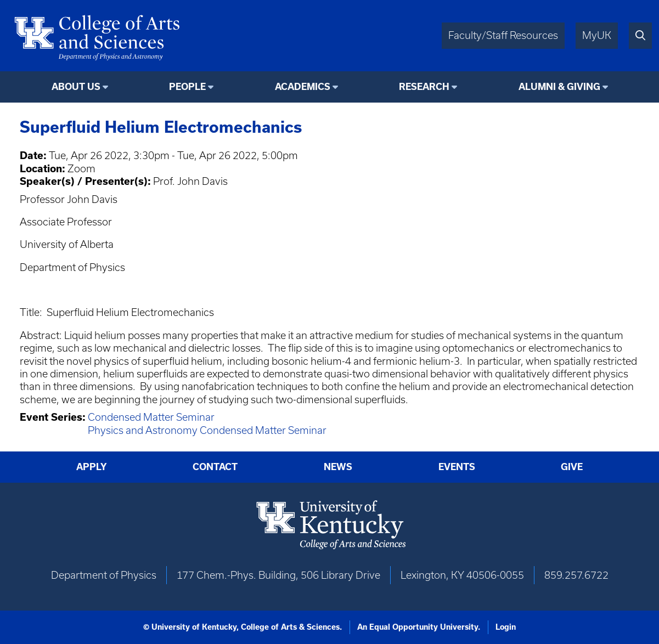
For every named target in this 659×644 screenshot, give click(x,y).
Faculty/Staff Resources (503, 35)
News (338, 467)
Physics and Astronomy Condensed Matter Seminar (207, 430)
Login (506, 627)
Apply (92, 467)
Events (457, 467)
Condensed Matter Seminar (151, 417)
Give (572, 467)
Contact (215, 467)
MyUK (597, 35)
